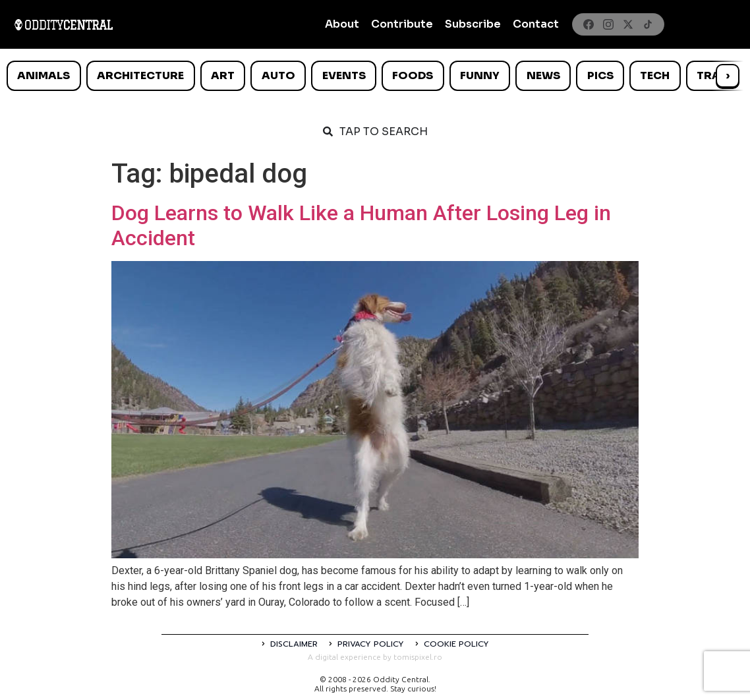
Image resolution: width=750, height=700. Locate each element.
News (543, 75)
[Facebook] (589, 24)
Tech (655, 75)
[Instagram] (608, 24)
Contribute (402, 24)
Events (344, 75)
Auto (278, 75)
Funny (480, 75)
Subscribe (473, 24)
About (342, 24)
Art (223, 75)
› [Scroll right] (728, 75)
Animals (43, 75)
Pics (600, 75)
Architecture (140, 75)
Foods (413, 75)
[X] (628, 24)
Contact (536, 24)
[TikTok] (648, 24)
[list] (375, 76)
